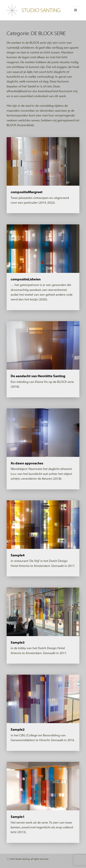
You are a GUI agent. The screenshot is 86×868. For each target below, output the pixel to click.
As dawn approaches (27, 463)
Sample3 (18, 642)
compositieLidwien (26, 279)
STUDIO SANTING (41, 10)
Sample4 (18, 555)
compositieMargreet (27, 192)
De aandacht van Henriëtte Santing (38, 376)
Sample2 (18, 729)
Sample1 (18, 817)
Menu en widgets (76, 14)
